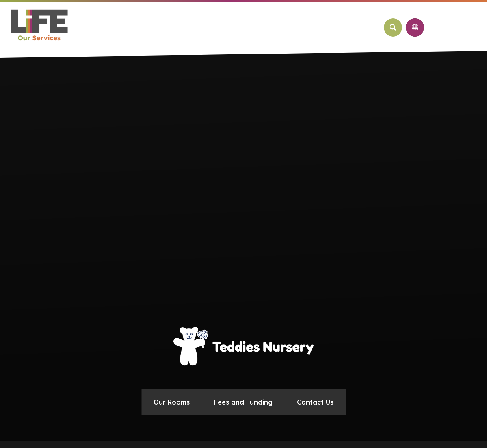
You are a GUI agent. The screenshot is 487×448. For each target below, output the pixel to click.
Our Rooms (172, 402)
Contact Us (315, 402)
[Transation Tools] (415, 27)
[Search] (393, 27)
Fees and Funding (243, 402)
